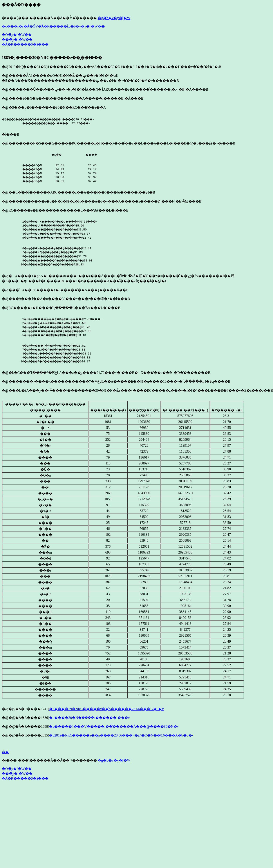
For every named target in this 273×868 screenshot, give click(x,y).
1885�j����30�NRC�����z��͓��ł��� (52, 58)
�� (5, 756)
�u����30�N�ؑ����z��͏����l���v (89, 722)
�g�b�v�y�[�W (114, 18)
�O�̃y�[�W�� (17, 35)
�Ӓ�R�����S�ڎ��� (25, 44)
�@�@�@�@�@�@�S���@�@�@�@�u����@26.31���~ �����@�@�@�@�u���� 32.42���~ (54, 121)
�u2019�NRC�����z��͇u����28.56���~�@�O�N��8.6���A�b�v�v (121, 739)
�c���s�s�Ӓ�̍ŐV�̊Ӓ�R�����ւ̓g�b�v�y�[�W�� (53, 26)
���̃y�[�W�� (17, 39)
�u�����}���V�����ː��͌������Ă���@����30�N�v (114, 730)
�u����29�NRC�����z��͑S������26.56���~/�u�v (106, 713)
